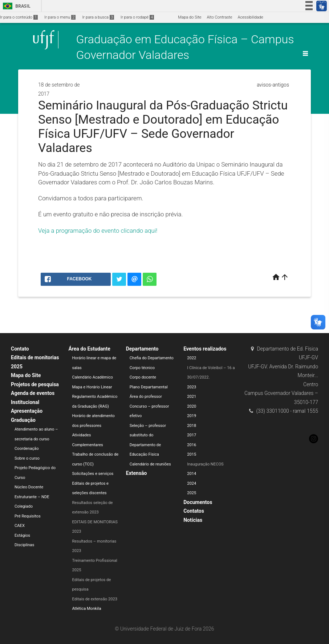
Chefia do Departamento (152, 358)
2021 (192, 397)
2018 (192, 426)
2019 (192, 416)
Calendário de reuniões (150, 464)
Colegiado (24, 506)
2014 (192, 474)
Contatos (194, 511)
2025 (192, 493)
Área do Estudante (89, 349)
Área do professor (146, 397)
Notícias (193, 520)
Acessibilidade (250, 17)
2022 (192, 358)
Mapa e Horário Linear (92, 387)
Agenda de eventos (33, 393)
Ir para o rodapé (137, 17)
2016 (192, 445)
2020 (192, 406)
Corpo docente (143, 377)
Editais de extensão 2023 (95, 599)
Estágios (22, 535)
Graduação (23, 420)
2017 (192, 435)
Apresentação (27, 411)
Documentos (198, 502)
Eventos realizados (205, 349)
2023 (192, 387)
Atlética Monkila (86, 609)
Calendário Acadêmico (92, 377)
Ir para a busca (98, 17)
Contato (20, 349)
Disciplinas (24, 545)
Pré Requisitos (28, 516)
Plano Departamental (149, 387)
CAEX (20, 526)
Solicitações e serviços (93, 474)
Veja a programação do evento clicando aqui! (98, 231)
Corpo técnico (142, 368)
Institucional (25, 402)
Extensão (137, 473)
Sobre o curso (27, 458)
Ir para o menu (60, 17)
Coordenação (27, 449)
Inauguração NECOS (205, 464)
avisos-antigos (273, 85)
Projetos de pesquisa (35, 384)
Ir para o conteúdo (19, 17)
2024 (192, 483)
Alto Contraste (220, 17)
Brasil (15, 6)
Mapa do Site (190, 17)
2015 (192, 454)
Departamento (142, 349)
